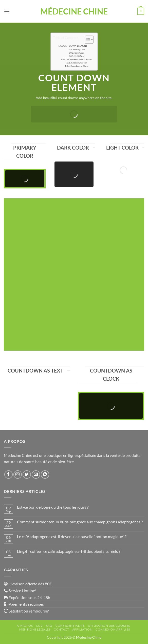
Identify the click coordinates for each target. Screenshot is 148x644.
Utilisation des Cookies (109, 626)
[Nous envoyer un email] (36, 474)
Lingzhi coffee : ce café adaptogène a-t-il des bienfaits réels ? (69, 551)
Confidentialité (70, 626)
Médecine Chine (74, 11)
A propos (25, 626)
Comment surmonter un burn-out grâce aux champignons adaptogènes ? (80, 522)
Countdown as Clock (79, 66)
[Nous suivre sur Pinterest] (45, 474)
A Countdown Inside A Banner (79, 59)
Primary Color (79, 50)
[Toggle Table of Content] (87, 40)
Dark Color (79, 53)
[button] (7, 11)
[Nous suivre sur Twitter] (27, 474)
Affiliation (82, 629)
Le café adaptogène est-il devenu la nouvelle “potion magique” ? (72, 536)
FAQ (49, 626)
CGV (39, 626)
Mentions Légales (35, 629)
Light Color (79, 56)
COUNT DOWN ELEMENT (74, 46)
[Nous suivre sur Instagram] (18, 474)
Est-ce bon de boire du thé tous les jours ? (53, 507)
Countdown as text (79, 63)
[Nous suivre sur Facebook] (8, 474)
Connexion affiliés (113, 629)
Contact (61, 629)
